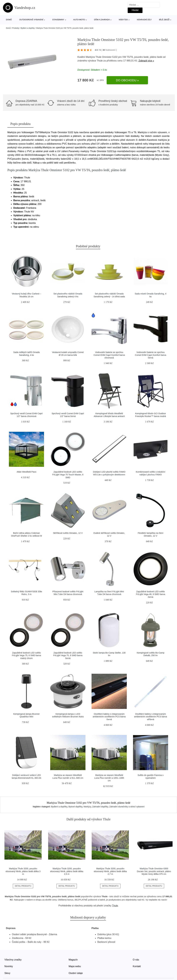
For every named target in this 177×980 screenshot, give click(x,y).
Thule (100, 61)
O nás (136, 960)
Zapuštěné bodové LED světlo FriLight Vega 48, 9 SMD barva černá (151, 594)
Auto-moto (79, 20)
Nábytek (123, 20)
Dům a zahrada (102, 20)
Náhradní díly (144, 20)
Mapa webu (75, 966)
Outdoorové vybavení (31, 20)
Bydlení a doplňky (28, 28)
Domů (9, 20)
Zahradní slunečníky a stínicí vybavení (127, 807)
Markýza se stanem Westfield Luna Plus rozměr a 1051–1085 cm (109, 778)
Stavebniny (58, 20)
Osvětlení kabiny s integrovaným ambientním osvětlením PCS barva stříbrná (150, 717)
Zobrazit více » (146, 61)
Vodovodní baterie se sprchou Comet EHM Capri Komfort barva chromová (109, 355)
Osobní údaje (76, 973)
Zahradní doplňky (100, 807)
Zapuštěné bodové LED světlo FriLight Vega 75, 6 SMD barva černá (68, 655)
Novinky (9, 966)
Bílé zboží (164, 20)
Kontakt (137, 966)
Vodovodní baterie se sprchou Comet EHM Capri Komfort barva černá (151, 355)
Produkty (16, 28)
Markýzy (87, 807)
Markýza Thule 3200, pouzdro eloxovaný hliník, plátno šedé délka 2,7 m (110, 871)
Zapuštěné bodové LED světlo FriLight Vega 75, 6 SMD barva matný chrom (26, 655)
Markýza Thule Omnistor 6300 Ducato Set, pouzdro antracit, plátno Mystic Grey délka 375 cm (154, 871)
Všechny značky (13, 960)
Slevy (7, 973)
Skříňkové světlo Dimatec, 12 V (68, 533)
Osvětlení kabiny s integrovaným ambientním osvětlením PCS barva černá (109, 717)
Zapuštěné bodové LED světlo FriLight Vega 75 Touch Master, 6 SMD (68, 475)
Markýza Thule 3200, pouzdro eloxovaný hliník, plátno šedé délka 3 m (23, 871)
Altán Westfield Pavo (26, 472)
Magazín (73, 960)
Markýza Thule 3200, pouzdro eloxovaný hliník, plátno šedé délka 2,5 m (67, 871)
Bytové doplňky (75, 807)
